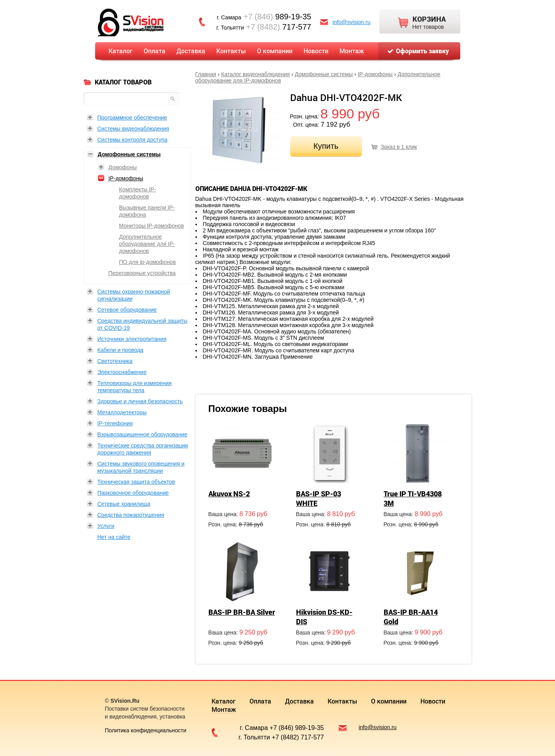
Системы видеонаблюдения (133, 129)
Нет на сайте (114, 537)
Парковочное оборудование (133, 493)
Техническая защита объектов (136, 482)
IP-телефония (115, 423)
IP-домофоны (375, 74)
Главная (206, 74)
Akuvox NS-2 (229, 494)
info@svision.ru (352, 22)
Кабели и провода (121, 350)
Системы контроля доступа (133, 140)
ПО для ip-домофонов (148, 262)
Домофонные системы (324, 74)
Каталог (121, 51)
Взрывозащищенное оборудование (142, 434)
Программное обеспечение (132, 118)
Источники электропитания (132, 339)
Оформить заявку (422, 51)
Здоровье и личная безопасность (140, 401)
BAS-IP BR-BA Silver (242, 612)
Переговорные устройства (142, 273)
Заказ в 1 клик (399, 147)
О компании (275, 51)
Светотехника (115, 361)
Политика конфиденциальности (146, 730)
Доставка (191, 51)
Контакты (231, 51)
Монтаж (352, 51)
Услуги (106, 526)
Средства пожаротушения (131, 515)
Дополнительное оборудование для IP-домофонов (147, 244)
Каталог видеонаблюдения (255, 74)
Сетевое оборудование (127, 310)
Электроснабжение (122, 372)
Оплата (155, 51)
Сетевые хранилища (124, 504)
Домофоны (123, 167)
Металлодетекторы (122, 412)
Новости (316, 51)
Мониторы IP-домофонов (152, 226)
